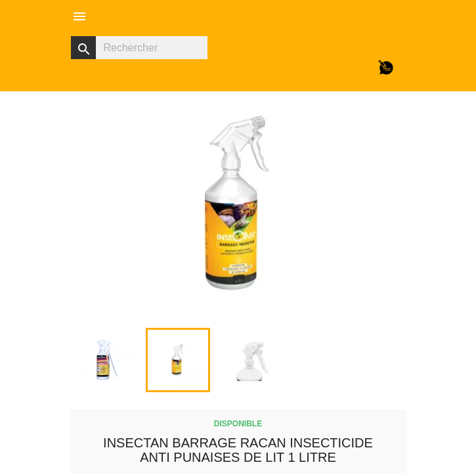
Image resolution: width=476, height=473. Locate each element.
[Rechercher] (139, 48)
